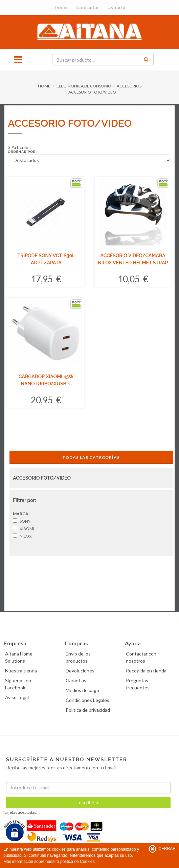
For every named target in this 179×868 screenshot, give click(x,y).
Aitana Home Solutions (19, 657)
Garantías (76, 680)
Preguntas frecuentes (138, 684)
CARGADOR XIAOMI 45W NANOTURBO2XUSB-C (46, 380)
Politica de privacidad (88, 710)
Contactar (88, 7)
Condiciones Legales (87, 700)
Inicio (62, 7)
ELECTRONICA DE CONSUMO (84, 86)
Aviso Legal (17, 697)
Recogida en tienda (146, 671)
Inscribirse (88, 802)
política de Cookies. (78, 862)
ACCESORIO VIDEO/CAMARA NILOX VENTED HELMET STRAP (133, 259)
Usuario (116, 7)
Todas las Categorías (91, 457)
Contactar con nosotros (141, 657)
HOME (44, 86)
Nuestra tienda (21, 671)
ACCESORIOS (129, 86)
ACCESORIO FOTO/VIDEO (92, 92)
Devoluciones (80, 671)
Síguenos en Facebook (18, 684)
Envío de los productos (78, 657)
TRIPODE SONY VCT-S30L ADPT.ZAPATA (46, 259)
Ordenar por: (22, 152)
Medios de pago (82, 690)
